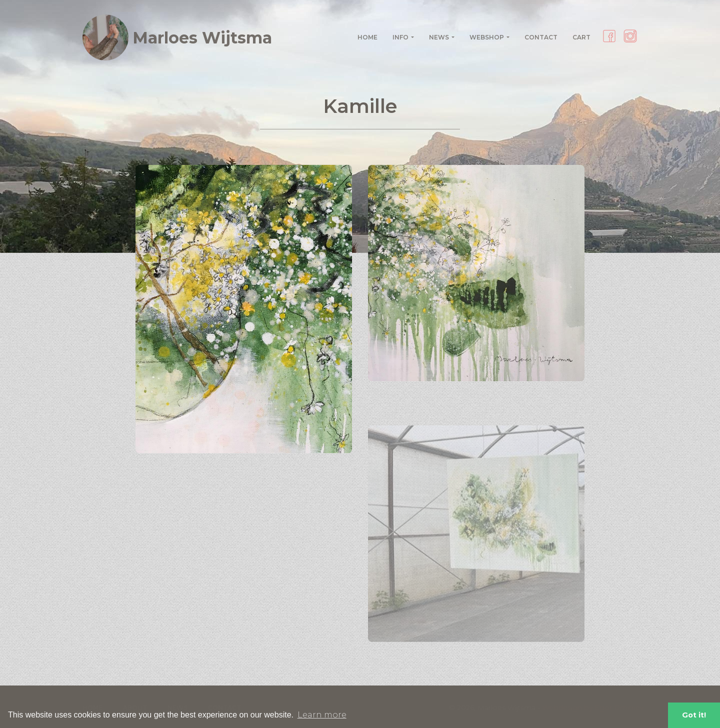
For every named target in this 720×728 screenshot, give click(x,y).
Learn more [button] (322, 715)
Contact (541, 37)
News (439, 37)
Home (367, 37)
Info (400, 37)
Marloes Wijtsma (177, 37)
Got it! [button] (694, 715)
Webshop (487, 37)
